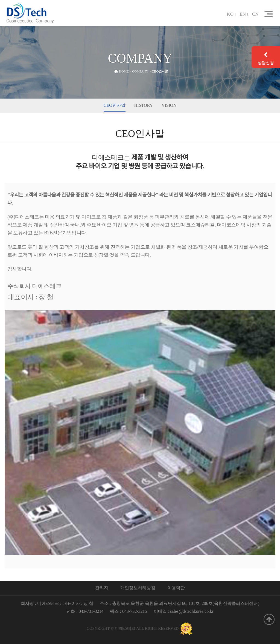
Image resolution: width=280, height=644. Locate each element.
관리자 (102, 588)
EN (243, 14)
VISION (169, 105)
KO (230, 14)
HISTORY (144, 105)
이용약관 (176, 588)
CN (255, 14)
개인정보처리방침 (138, 588)
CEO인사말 (115, 105)
